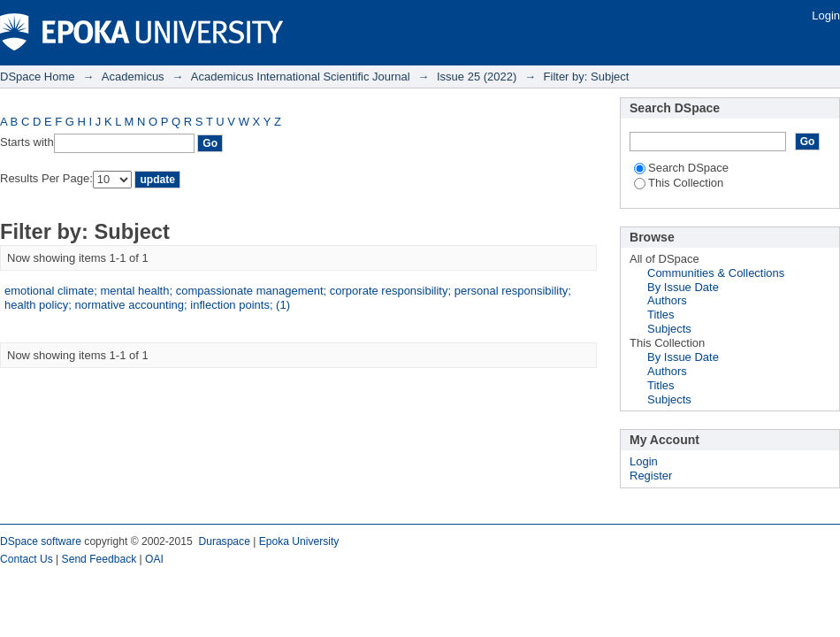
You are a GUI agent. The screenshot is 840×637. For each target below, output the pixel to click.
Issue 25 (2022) (477, 77)
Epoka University (299, 541)
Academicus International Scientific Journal (301, 77)
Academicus (133, 77)
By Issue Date (683, 287)
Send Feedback (99, 559)
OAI (154, 559)
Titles (661, 315)
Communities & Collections (716, 273)
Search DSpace (681, 168)
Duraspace (224, 541)
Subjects (669, 329)
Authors (667, 300)
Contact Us (27, 559)
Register (651, 476)
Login (826, 15)
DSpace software (41, 541)
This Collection (679, 183)
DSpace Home (38, 77)
